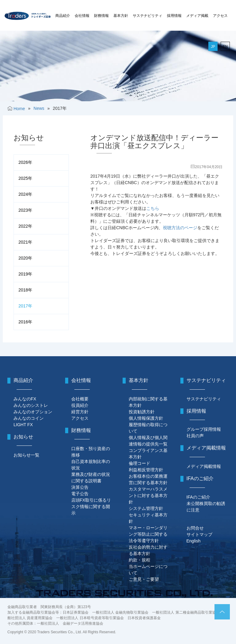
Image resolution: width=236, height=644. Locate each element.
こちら (153, 208)
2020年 (25, 258)
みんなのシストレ (31, 405)
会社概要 (80, 399)
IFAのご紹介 (198, 497)
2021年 (25, 242)
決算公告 (80, 487)
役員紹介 (80, 405)
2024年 (25, 194)
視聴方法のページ (180, 228)
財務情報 (101, 16)
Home (19, 109)
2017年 (25, 306)
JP (213, 47)
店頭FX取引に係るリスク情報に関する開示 (91, 507)
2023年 (25, 210)
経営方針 (80, 412)
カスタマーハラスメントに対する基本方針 (148, 496)
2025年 (25, 178)
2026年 (25, 162)
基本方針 (121, 16)
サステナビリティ (147, 16)
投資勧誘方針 (142, 412)
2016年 (25, 322)
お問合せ (195, 528)
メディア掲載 (197, 16)
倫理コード (140, 463)
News (39, 108)
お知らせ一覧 (26, 455)
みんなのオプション (33, 412)
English (194, 541)
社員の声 (195, 436)
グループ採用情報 (204, 429)
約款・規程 (140, 560)
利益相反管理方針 (146, 470)
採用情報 (174, 16)
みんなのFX (25, 399)
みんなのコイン (29, 418)
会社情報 (82, 16)
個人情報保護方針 (146, 418)
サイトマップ (199, 534)
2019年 (25, 274)
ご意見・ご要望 (144, 579)
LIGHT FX (23, 425)
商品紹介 (63, 16)
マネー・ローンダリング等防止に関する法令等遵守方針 (148, 534)
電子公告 (80, 494)
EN (225, 47)
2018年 (25, 290)
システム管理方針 (146, 508)
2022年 (25, 226)
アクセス (220, 16)
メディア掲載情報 (204, 466)
